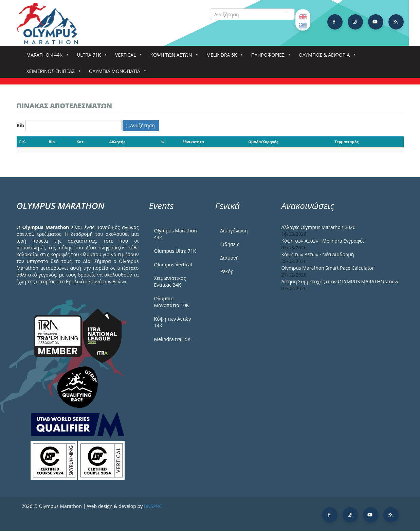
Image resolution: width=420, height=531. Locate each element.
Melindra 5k (223, 57)
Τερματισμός (346, 142)
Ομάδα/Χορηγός (263, 142)
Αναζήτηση (140, 125)
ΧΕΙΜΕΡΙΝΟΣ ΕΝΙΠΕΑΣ (52, 73)
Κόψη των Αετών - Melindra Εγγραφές (323, 241)
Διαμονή (230, 258)
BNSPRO (153, 506)
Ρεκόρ (227, 271)
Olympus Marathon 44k (176, 234)
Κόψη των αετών (172, 57)
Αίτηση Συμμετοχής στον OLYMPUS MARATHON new (340, 281)
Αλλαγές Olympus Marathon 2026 (319, 227)
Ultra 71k (90, 57)
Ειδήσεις (230, 244)
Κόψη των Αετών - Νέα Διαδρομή (318, 254)
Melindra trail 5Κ (172, 339)
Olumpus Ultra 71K (175, 251)
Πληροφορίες (269, 57)
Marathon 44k (46, 57)
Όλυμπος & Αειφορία (326, 57)
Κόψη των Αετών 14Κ (173, 322)
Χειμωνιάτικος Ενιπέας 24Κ (170, 281)
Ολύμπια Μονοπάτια (116, 73)
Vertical (127, 57)
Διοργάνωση (234, 231)
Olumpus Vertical (173, 264)
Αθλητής (117, 142)
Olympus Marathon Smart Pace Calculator (328, 268)
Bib (21, 125)
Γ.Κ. (23, 142)
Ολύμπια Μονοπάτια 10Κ (172, 302)
